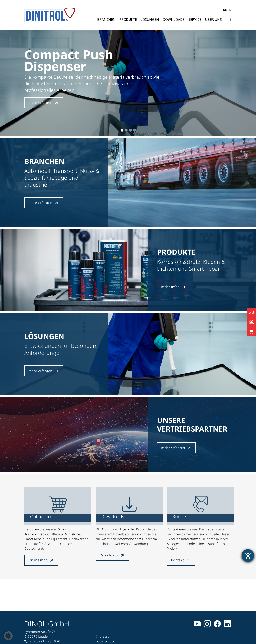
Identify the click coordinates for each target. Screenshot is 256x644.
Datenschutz (105, 641)
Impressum (104, 636)
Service (195, 19)
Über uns (213, 19)
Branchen (106, 19)
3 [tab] (130, 130)
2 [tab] (126, 130)
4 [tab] (135, 130)
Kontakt (178, 560)
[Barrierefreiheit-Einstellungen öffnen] (248, 556)
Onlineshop (38, 560)
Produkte (128, 19)
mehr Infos (170, 287)
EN (229, 10)
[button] (8, 636)
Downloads (174, 19)
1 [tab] (122, 130)
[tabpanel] (128, 83)
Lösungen (150, 19)
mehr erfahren (40, 102)
